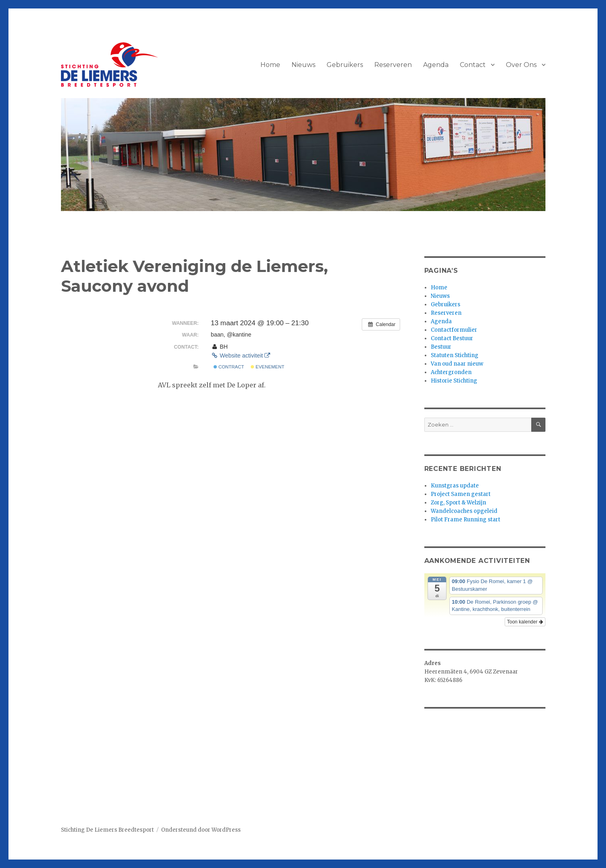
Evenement (267, 367)
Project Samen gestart (461, 494)
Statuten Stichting (455, 355)
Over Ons (521, 65)
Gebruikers (345, 65)
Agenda (436, 65)
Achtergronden (451, 372)
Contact (473, 65)
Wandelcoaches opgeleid (464, 511)
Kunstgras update (455, 486)
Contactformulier (454, 330)
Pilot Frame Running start (466, 520)
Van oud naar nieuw (457, 364)
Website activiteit (240, 356)
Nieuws (303, 65)
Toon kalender (525, 622)
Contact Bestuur (452, 338)
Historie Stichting (454, 381)
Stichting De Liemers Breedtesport (107, 830)
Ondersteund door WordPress (201, 830)
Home (270, 65)
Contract (229, 367)
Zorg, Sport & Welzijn (458, 503)
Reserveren (393, 65)
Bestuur (441, 347)
